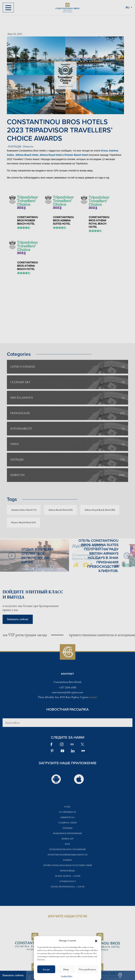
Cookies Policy (67, 976)
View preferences (87, 969)
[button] (96, 940)
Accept (46, 969)
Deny (66, 969)
